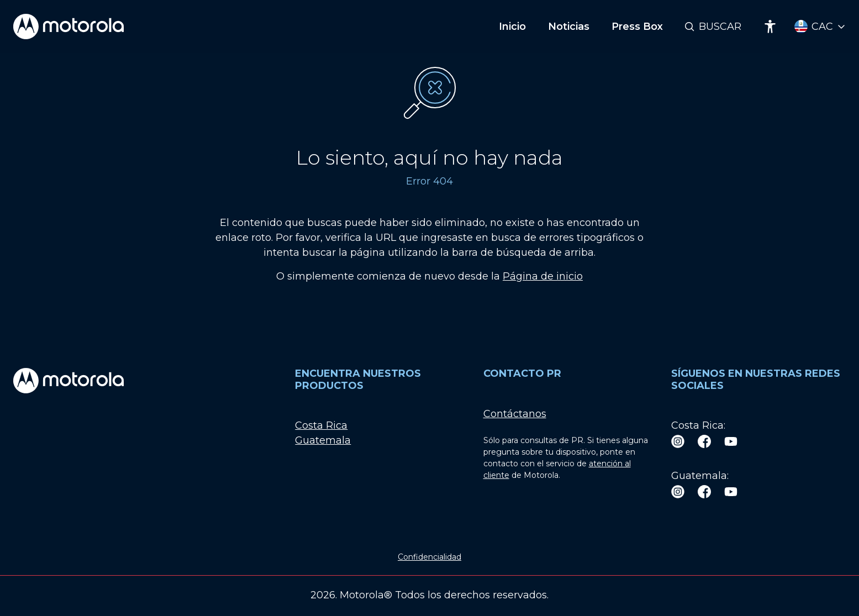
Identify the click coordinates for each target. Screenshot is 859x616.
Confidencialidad (429, 557)
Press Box (637, 27)
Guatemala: (700, 476)
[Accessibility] (770, 27)
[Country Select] (820, 27)
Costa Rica (321, 425)
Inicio (512, 27)
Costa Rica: (698, 425)
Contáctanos (515, 414)
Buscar (720, 27)
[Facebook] (704, 441)
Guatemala (323, 440)
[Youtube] (731, 441)
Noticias (569, 27)
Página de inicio (543, 276)
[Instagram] (678, 441)
